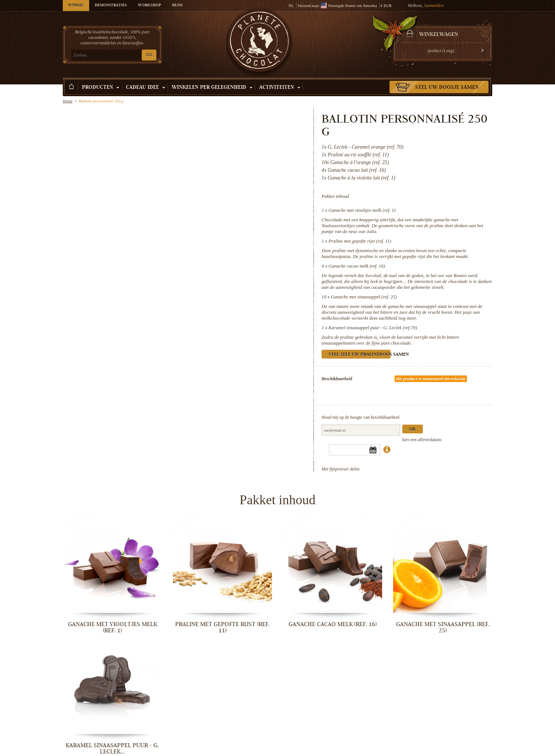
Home (68, 101)
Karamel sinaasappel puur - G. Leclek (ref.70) (373, 328)
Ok (413, 430)
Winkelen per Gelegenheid (212, 88)
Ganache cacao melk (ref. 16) (357, 266)
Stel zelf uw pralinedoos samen (360, 355)
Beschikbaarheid (337, 379)
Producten (101, 88)
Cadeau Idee (146, 88)
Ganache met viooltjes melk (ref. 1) (362, 210)
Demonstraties (111, 6)
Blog (177, 6)
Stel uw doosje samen (447, 88)
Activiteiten (280, 88)
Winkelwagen (439, 35)
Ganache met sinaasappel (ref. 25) (364, 297)
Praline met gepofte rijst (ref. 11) (360, 241)
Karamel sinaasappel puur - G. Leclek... (112, 748)
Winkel (76, 6)
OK (149, 55)
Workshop (150, 6)
